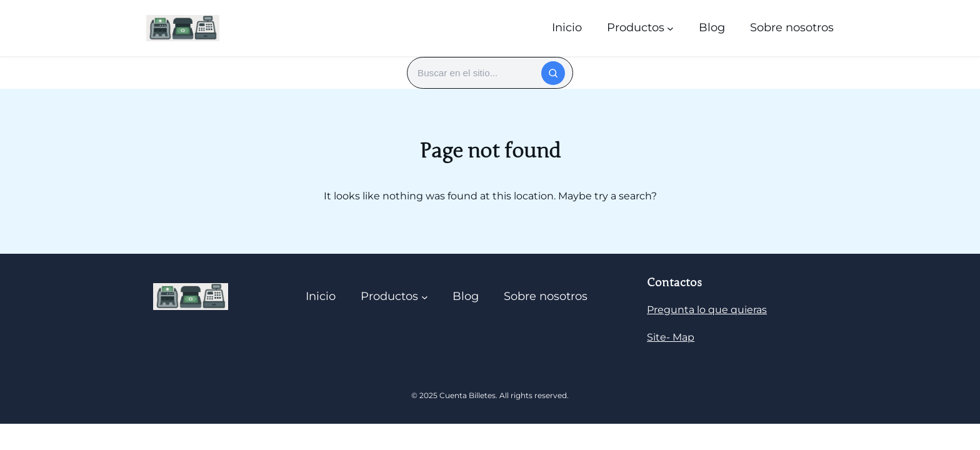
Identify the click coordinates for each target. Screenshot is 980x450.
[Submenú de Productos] (670, 28)
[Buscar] (553, 73)
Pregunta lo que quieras (707, 310)
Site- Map (671, 337)
